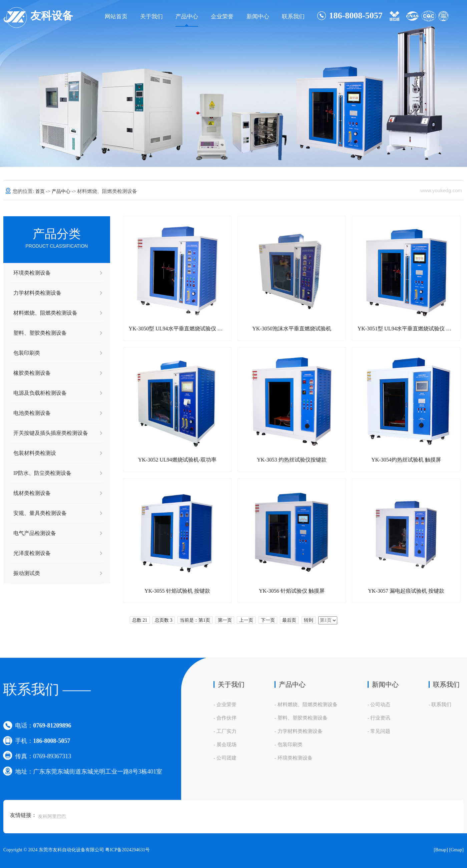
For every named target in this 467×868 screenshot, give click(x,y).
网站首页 (116, 17)
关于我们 (151, 17)
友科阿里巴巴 (52, 817)
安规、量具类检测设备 (40, 513)
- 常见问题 (379, 731)
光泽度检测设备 (32, 553)
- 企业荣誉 (225, 704)
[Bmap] (441, 850)
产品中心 (187, 17)
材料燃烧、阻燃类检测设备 (45, 313)
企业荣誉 (222, 17)
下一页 (268, 620)
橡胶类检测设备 (32, 373)
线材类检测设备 (32, 493)
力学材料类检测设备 (37, 293)
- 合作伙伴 (225, 718)
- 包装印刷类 (289, 745)
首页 (41, 191)
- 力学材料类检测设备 (299, 731)
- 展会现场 (225, 745)
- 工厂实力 (225, 731)
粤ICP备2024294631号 (127, 850)
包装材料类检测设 (35, 453)
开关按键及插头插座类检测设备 (51, 433)
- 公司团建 (225, 758)
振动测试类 (27, 573)
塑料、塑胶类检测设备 (40, 333)
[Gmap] (456, 850)
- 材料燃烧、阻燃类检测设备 (306, 704)
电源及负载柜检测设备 (40, 393)
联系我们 (293, 17)
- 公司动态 (379, 704)
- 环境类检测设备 (294, 758)
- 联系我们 (440, 704)
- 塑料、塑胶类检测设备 (301, 718)
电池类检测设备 (32, 413)
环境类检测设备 (32, 273)
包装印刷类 (27, 353)
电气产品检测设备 (35, 533)
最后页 (289, 620)
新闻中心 (258, 17)
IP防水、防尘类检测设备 (42, 473)
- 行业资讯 (379, 718)
